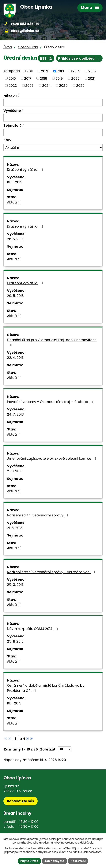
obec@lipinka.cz (25, 31)
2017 (28, 78)
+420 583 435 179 (25, 24)
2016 (12, 78)
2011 (30, 71)
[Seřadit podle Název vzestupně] (19, 95)
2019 (59, 78)
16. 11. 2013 (15, 182)
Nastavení (78, 861)
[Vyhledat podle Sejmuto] (53, 132)
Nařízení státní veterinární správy (39, 515)
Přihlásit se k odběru (79, 58)
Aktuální (14, 202)
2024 (46, 86)
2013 (60, 71)
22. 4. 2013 (15, 358)
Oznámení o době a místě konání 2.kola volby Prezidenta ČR (46, 688)
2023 (29, 86)
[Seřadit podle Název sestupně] (19, 96)
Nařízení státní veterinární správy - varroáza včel (52, 572)
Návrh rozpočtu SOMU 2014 (33, 629)
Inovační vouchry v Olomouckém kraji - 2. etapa (51, 402)
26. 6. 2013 (15, 239)
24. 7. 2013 (15, 414)
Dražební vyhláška (26, 170)
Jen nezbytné (54, 861)
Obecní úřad (28, 47)
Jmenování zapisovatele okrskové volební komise (53, 458)
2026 (80, 86)
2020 (75, 78)
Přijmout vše (29, 861)
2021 (92, 78)
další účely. (87, 843)
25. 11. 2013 (15, 641)
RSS (46, 58)
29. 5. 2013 (15, 296)
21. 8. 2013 (15, 528)
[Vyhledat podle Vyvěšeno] (53, 118)
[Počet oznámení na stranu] (65, 749)
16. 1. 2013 (14, 703)
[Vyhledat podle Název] (53, 103)
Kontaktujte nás (21, 801)
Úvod (8, 47)
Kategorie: (12, 71)
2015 (92, 71)
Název (10, 96)
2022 (13, 86)
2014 (76, 71)
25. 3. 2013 (15, 585)
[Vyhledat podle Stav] (53, 148)
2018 (44, 78)
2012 (45, 71)
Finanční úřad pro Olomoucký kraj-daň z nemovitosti (52, 342)
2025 (63, 86)
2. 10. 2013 (15, 471)
